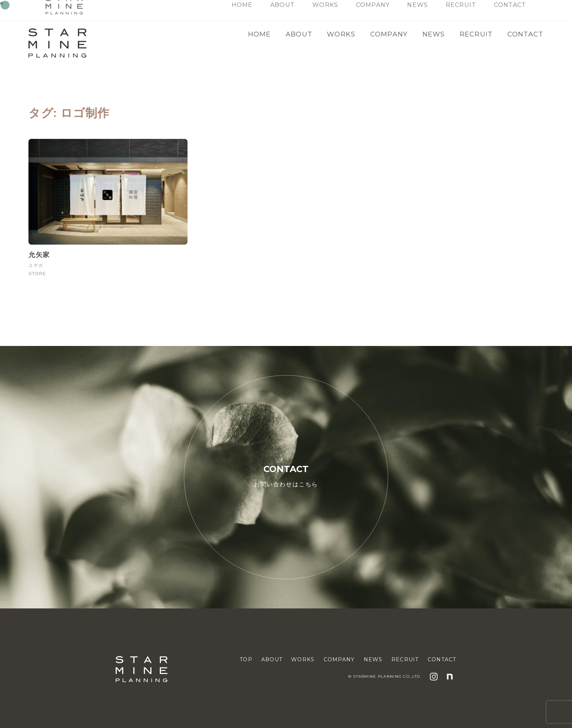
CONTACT (525, 34)
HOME (260, 34)
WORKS (341, 34)
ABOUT (299, 34)
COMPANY (389, 34)
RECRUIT (476, 34)
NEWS (434, 34)
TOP (246, 659)
